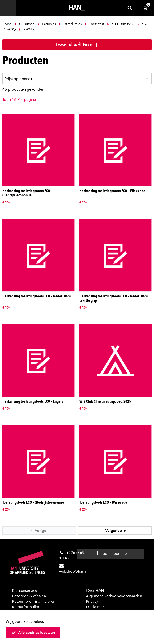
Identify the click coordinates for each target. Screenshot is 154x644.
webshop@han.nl (74, 571)
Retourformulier (26, 607)
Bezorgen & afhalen (29, 596)
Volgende (116, 531)
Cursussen (24, 24)
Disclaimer (95, 607)
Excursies (47, 24)
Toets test (94, 24)
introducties (70, 24)
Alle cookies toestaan (33, 633)
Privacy (92, 601)
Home (7, 24)
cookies (37, 621)
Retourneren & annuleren (34, 601)
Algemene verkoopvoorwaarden (114, 596)
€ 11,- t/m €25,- (121, 24)
